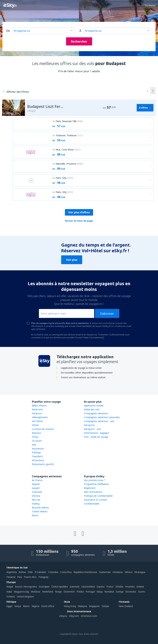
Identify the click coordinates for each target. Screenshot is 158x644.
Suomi (141, 592)
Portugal (90, 592)
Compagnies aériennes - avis (99, 421)
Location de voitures (43, 429)
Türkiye (105, 606)
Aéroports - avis (92, 429)
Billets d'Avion (39, 406)
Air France (37, 480)
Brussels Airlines (40, 508)
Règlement (90, 488)
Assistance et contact (96, 500)
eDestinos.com (89, 616)
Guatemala (105, 572)
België (10, 587)
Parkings (36, 452)
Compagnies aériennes (96, 413)
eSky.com (74, 616)
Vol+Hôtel (37, 421)
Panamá (11, 577)
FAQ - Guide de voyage (96, 437)
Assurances (38, 449)
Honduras (118, 572)
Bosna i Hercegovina (26, 587)
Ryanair (36, 484)
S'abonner (107, 314)
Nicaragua (140, 572)
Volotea (36, 496)
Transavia (37, 492)
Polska (80, 592)
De (8, 31)
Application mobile (94, 406)
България (44, 587)
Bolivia (22, 572)
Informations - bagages (96, 433)
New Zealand (126, 606)
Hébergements (40, 417)
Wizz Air (36, 500)
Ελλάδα (119, 587)
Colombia (53, 572)
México (129, 572)
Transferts (37, 456)
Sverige (120, 592)
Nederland (48, 592)
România (109, 592)
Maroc (26, 606)
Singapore (94, 606)
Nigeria (35, 606)
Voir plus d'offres (79, 212)
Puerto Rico (30, 577)
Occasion (37, 441)
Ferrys (35, 437)
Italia (9, 592)
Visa (34, 445)
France (110, 587)
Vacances (37, 413)
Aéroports (89, 425)
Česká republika (59, 587)
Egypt (10, 606)
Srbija (100, 592)
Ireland (140, 587)
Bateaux (36, 433)
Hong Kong (70, 606)
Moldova (36, 592)
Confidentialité (92, 504)
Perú (20, 577)
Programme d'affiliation (96, 484)
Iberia (35, 515)
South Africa (48, 606)
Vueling (36, 504)
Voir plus (72, 260)
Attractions (38, 460)
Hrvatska (130, 587)
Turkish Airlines (40, 511)
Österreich (69, 592)
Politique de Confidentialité (98, 496)
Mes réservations (93, 492)
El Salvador (40, 572)
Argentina (12, 572)
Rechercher (79, 41)
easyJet (36, 488)
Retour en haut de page (79, 221)
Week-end (37, 409)
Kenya (18, 606)
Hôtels (35, 425)
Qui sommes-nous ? (95, 480)
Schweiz (11, 596)
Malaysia (82, 606)
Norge (58, 592)
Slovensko (131, 592)
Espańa (101, 587)
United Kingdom (25, 596)
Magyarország (21, 592)
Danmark (75, 587)
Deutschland (88, 587)
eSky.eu (63, 616)
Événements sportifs (43, 464)
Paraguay (44, 577)
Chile (30, 572)
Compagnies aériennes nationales (102, 417)
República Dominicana (85, 572)
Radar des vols (92, 409)
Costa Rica (66, 572)
